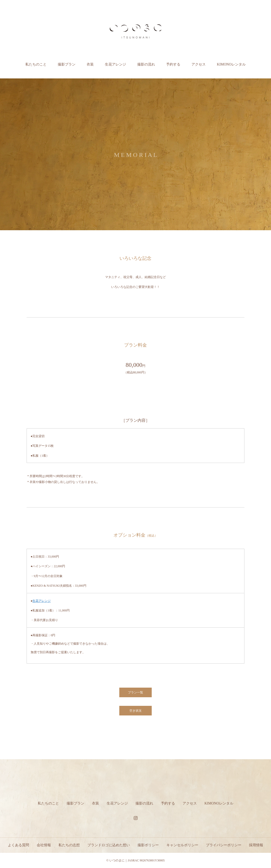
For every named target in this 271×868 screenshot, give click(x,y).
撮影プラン (67, 64)
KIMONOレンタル (231, 64)
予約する (173, 64)
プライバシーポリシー (224, 845)
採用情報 (256, 845)
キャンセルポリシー (182, 845)
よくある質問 (18, 845)
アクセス (199, 64)
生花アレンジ (115, 64)
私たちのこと (36, 64)
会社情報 (44, 845)
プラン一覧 (135, 692)
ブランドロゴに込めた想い (109, 845)
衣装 (90, 64)
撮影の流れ (146, 64)
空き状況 (135, 711)
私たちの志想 (69, 845)
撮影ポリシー (148, 845)
